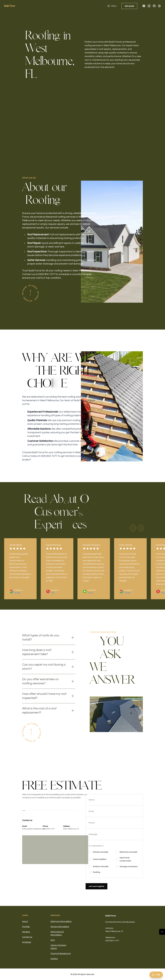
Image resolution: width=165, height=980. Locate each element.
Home (25, 915)
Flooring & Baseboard (61, 953)
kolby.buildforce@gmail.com (34, 829)
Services (55, 915)
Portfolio (26, 927)
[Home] (10, 6)
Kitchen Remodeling (60, 927)
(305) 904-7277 (49, 829)
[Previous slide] (133, 528)
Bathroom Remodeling (61, 921)
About (25, 921)
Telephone (110, 937)
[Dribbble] (159, 6)
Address (109, 928)
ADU (53, 940)
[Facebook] (144, 6)
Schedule (27, 942)
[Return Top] (162, 932)
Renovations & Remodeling (57, 933)
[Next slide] (141, 528)
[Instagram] (149, 6)
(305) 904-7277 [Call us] (112, 941)
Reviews (26, 932)
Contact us (27, 937)
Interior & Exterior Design (58, 947)
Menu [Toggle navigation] (112, 6)
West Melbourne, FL (71, 829)
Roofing (54, 959)
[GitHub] (154, 6)
